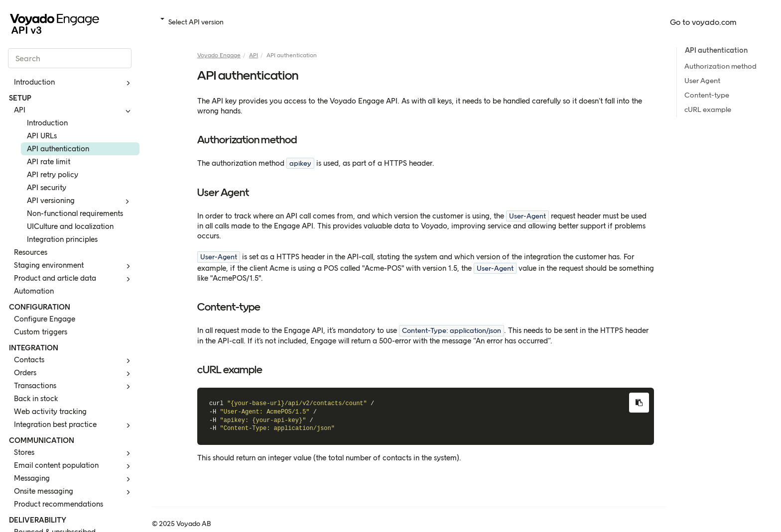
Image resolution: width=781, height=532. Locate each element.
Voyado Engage (219, 55)
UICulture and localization (70, 226)
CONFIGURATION (40, 307)
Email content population (74, 466)
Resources (31, 252)
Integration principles (62, 239)
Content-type (707, 95)
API (74, 111)
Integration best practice (74, 426)
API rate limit (49, 162)
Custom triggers (41, 332)
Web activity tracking (50, 412)
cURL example (708, 109)
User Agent (702, 81)
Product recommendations (59, 504)
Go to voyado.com (703, 22)
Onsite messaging (74, 492)
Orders (74, 374)
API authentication (58, 149)
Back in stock (36, 399)
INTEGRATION (34, 348)
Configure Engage (45, 319)
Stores (74, 453)
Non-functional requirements (75, 213)
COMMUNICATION (42, 440)
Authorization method (720, 66)
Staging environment (74, 266)
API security (47, 188)
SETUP (20, 98)
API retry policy (53, 175)
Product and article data (74, 279)
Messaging (74, 479)
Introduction (74, 83)
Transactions (74, 387)
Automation (34, 291)
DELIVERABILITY (38, 520)
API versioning (80, 202)
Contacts (74, 361)
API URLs (42, 136)
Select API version (192, 22)
